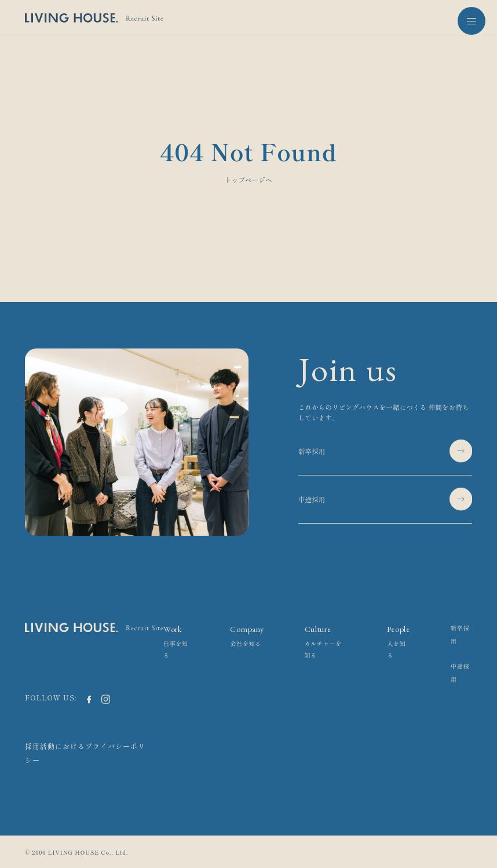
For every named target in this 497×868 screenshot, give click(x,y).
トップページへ (248, 180)
